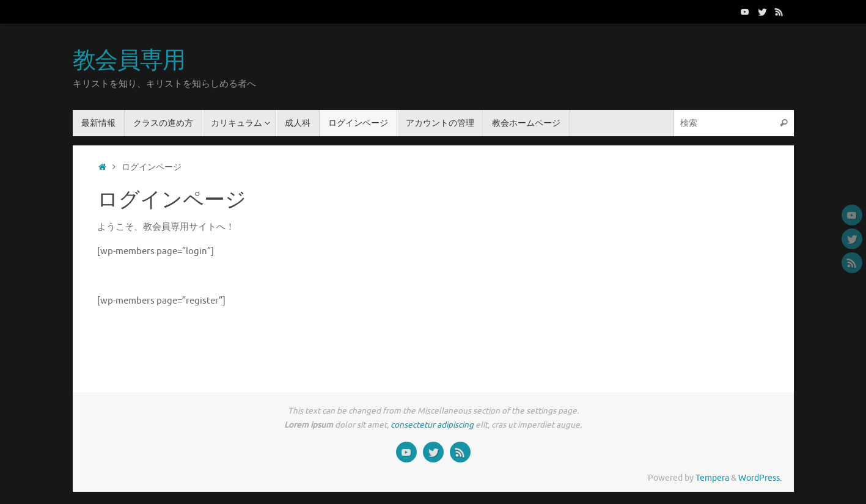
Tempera (712, 478)
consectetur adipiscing (432, 425)
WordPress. (760, 478)
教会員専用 (129, 61)
